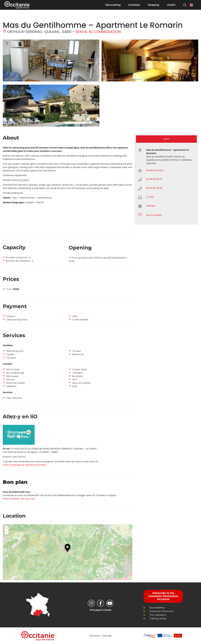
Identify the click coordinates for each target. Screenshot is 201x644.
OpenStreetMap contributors (121, 579)
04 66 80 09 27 (154, 179)
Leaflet (98, 579)
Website (151, 206)
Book (166, 139)
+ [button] (7, 528)
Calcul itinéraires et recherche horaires (24, 465)
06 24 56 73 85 (154, 188)
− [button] (7, 532)
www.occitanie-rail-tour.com (19, 499)
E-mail (150, 197)
